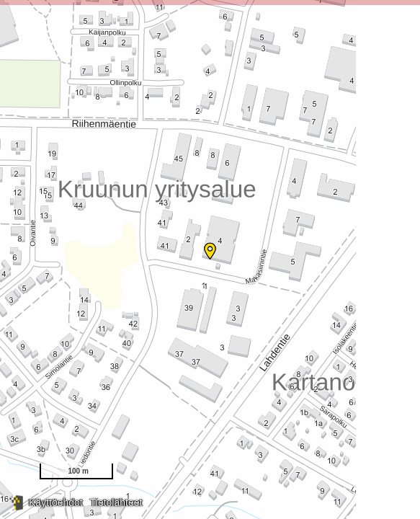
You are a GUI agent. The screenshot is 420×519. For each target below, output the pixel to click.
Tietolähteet (116, 502)
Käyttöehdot (56, 502)
